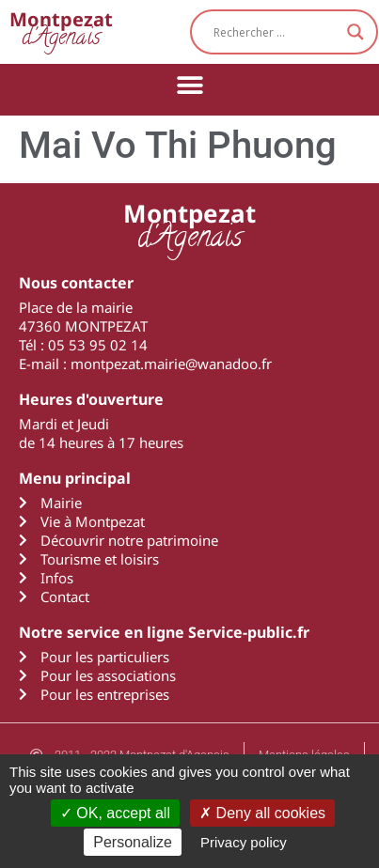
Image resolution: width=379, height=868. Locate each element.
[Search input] (276, 32)
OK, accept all (115, 813)
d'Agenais (61, 31)
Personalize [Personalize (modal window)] (133, 842)
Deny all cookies (262, 813)
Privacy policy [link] (244, 842)
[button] (189, 85)
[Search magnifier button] (355, 32)
